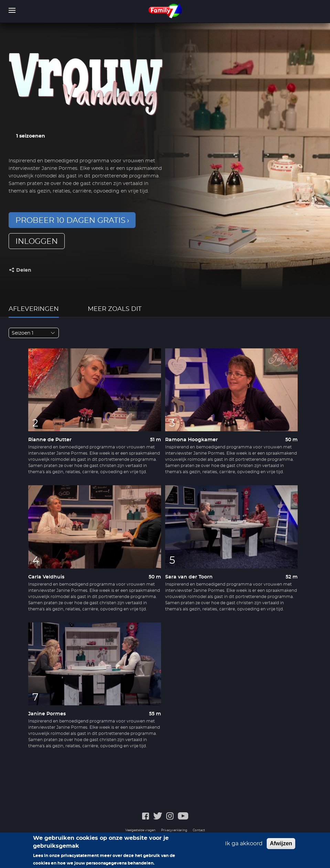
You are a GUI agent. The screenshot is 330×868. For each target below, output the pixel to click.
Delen (24, 270)
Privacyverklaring (174, 830)
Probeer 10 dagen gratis (71, 220)
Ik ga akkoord (244, 847)
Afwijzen (281, 847)
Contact (199, 830)
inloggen (37, 241)
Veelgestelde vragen (140, 830)
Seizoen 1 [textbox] (23, 333)
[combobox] (34, 333)
